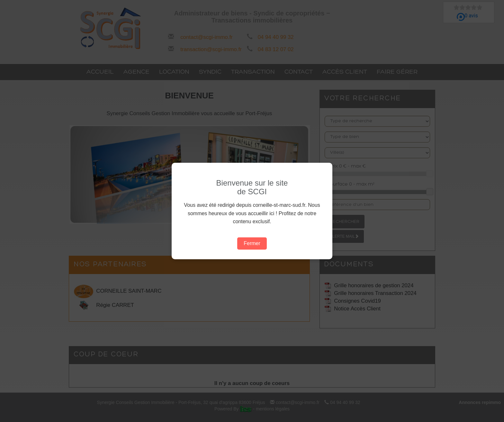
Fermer (252, 243)
